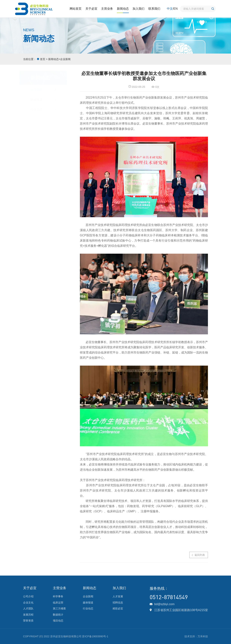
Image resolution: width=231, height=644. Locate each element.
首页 (43, 59)
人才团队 (28, 608)
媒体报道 (40, 100)
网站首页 (76, 9)
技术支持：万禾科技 (196, 636)
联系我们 (154, 9)
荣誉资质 (28, 621)
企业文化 (28, 603)
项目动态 (58, 621)
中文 (170, 9)
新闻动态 (123, 9)
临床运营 (58, 603)
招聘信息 (118, 603)
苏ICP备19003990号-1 (95, 636)
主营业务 (107, 9)
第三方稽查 (59, 608)
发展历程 (28, 615)
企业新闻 (65, 59)
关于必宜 (91, 9)
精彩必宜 (118, 608)
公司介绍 (28, 596)
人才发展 (118, 596)
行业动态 (40, 109)
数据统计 (58, 615)
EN (176, 9)
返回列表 (200, 555)
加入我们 (138, 9)
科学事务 (58, 596)
